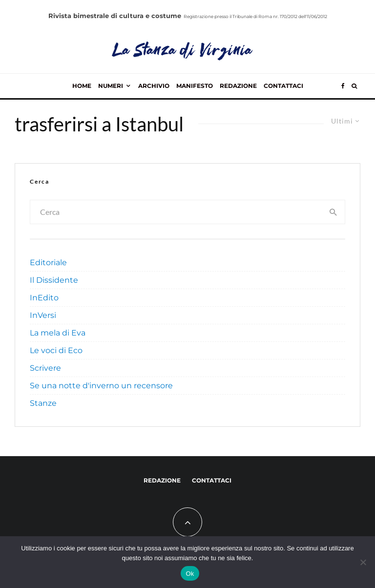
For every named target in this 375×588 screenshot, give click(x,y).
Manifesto (195, 86)
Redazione (238, 86)
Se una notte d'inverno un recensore (101, 386)
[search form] (177, 212)
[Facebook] (343, 86)
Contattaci (283, 86)
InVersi (43, 315)
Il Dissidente (54, 280)
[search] (334, 212)
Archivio (154, 86)
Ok (190, 574)
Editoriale (48, 262)
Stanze (43, 403)
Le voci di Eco (56, 350)
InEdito (44, 298)
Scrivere (45, 368)
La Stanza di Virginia (183, 51)
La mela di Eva (58, 333)
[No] (363, 562)
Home (82, 86)
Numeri (111, 86)
